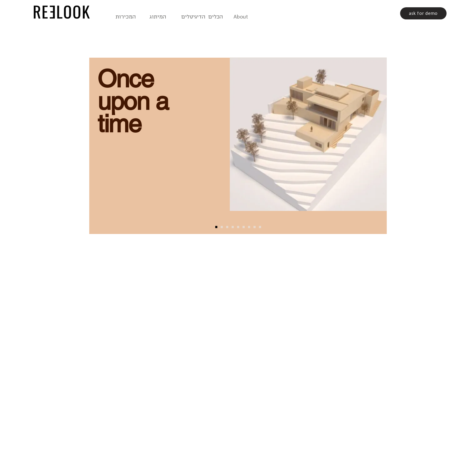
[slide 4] (233, 227)
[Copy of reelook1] (244, 227)
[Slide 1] (216, 227)
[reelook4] (260, 227)
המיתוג (157, 17)
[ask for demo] (423, 13)
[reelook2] (249, 227)
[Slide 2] (222, 227)
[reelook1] (238, 227)
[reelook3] (255, 227)
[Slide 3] (227, 227)
